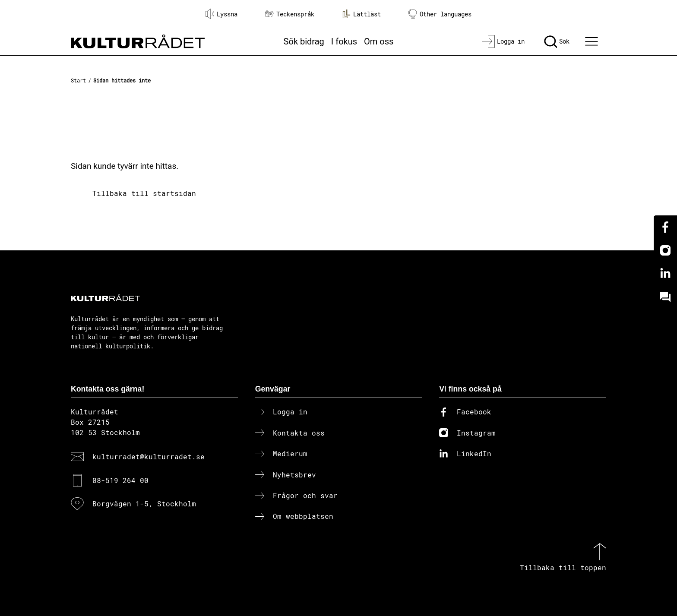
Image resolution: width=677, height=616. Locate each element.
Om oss (379, 41)
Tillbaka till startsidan (144, 193)
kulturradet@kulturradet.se (149, 456)
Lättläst (361, 14)
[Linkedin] (665, 274)
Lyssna (221, 14)
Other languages (440, 14)
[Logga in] (503, 41)
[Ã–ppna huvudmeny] (593, 41)
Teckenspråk (290, 14)
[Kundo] (665, 297)
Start (78, 80)
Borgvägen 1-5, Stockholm (144, 504)
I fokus (344, 41)
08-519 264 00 (120, 480)
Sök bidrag (304, 41)
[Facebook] (665, 227)
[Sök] (557, 41)
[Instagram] (665, 250)
